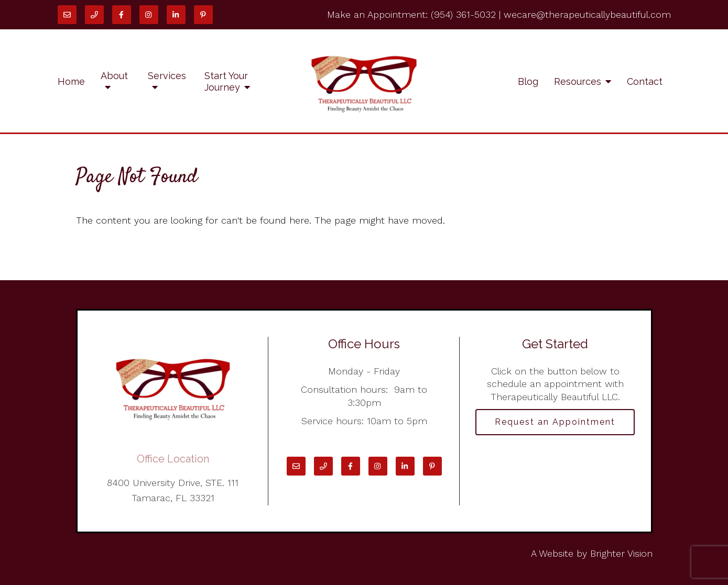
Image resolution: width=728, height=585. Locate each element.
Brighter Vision (621, 553)
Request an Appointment (555, 422)
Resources (578, 81)
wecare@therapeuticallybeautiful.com (587, 14)
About (114, 76)
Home (71, 81)
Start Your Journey (226, 81)
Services (167, 76)
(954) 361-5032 (463, 14)
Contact (645, 81)
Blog (528, 81)
